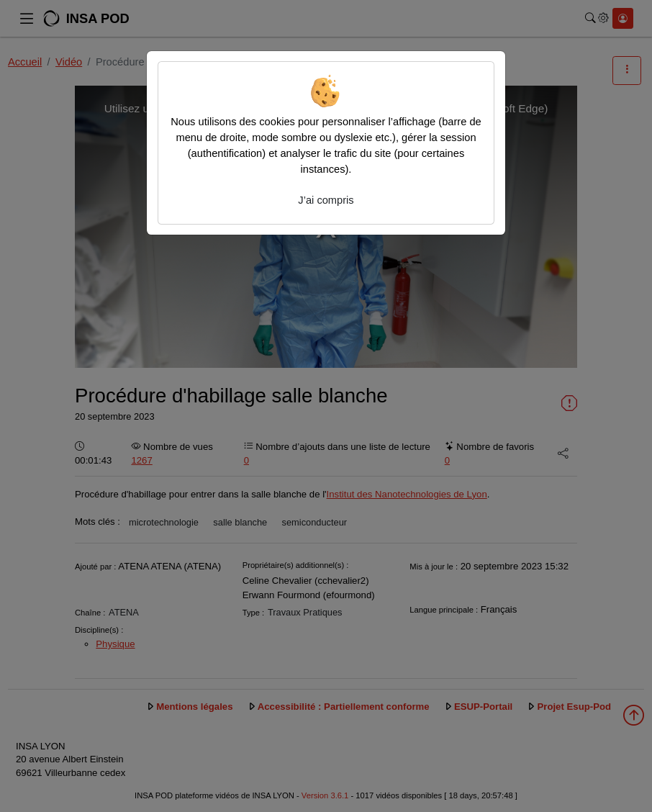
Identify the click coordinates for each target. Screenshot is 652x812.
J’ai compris (326, 200)
